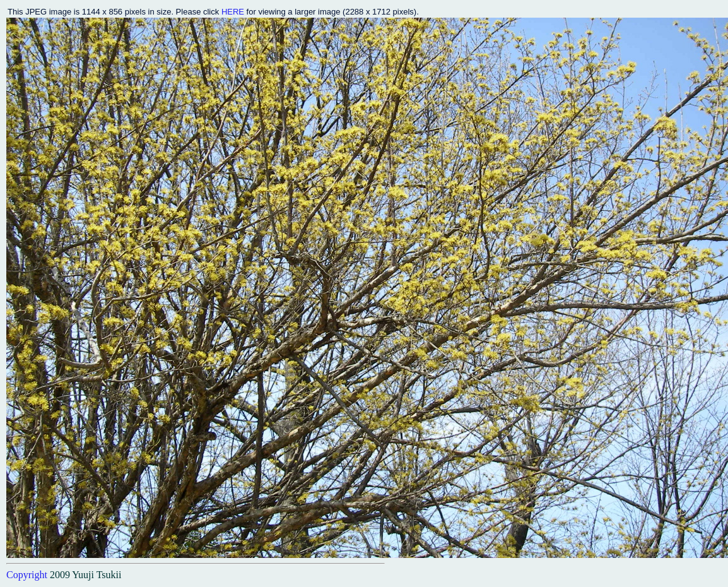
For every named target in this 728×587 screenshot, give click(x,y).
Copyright (27, 575)
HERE (233, 12)
